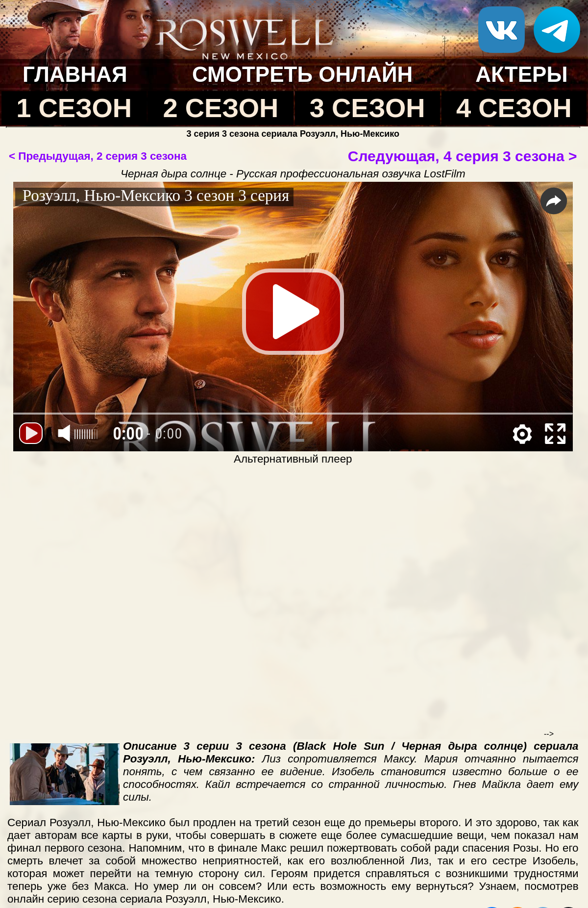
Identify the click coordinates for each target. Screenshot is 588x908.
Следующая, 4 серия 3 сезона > (463, 156)
